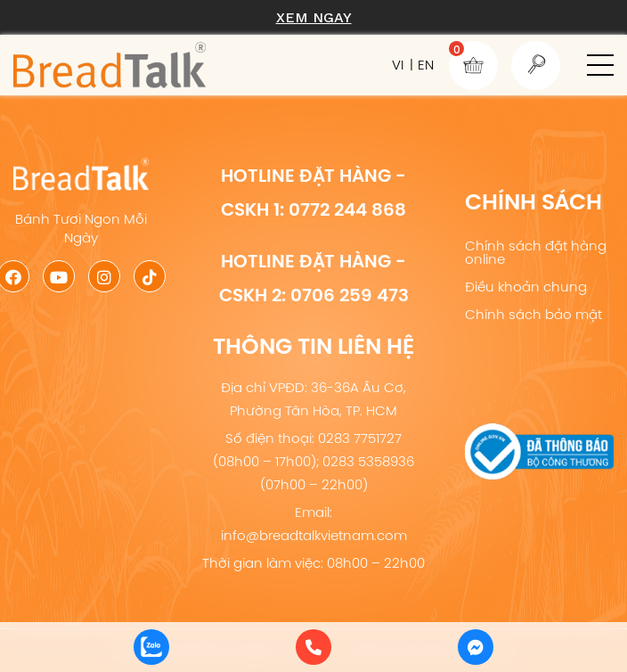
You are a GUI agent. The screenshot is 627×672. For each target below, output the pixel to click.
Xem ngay (314, 17)
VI (398, 65)
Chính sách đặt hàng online (536, 252)
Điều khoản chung (526, 287)
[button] (600, 65)
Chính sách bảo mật (533, 314)
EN (426, 65)
